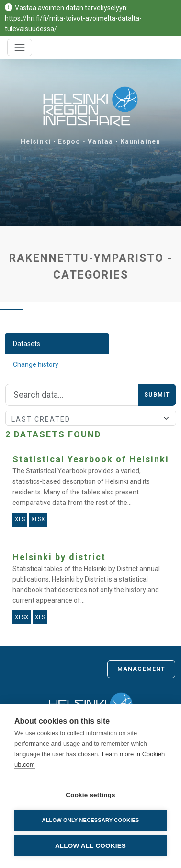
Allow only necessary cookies (90, 820)
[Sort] (91, 418)
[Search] (72, 395)
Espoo (69, 141)
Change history (36, 364)
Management (141, 669)
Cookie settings (90, 795)
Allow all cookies (90, 846)
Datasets (27, 344)
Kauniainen (140, 141)
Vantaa (100, 141)
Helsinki (36, 141)
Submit (157, 395)
